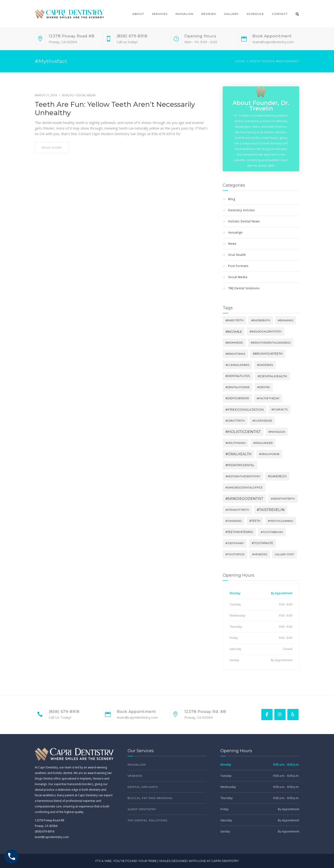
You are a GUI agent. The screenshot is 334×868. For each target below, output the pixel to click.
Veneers (135, 776)
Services (160, 14)
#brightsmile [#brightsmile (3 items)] (235, 354)
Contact (280, 14)
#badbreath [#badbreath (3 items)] (261, 320)
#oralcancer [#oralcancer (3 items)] (263, 443)
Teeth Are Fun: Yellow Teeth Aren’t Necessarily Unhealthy (115, 109)
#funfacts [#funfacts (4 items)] (279, 410)
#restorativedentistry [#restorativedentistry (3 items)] (243, 476)
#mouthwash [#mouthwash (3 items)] (236, 443)
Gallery (231, 14)
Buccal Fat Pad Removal (150, 798)
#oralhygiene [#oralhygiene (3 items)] (269, 454)
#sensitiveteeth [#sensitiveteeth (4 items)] (283, 499)
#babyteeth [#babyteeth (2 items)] (234, 320)
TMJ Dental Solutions (244, 288)
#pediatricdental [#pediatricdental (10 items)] (240, 465)
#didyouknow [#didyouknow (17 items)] (237, 398)
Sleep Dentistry (142, 809)
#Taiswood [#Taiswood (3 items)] (234, 521)
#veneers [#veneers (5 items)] (260, 554)
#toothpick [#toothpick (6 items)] (235, 554)
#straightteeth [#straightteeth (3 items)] (237, 510)
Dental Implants (143, 787)
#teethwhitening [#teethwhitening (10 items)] (239, 532)
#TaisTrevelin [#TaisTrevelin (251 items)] (271, 510)
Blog (70, 95)
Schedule (255, 14)
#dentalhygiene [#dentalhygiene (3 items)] (238, 387)
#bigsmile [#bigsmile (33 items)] (234, 332)
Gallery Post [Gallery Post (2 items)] (284, 554)
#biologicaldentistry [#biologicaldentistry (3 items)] (266, 332)
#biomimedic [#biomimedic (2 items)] (234, 343)
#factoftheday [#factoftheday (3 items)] (268, 398)
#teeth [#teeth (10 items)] (255, 521)
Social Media (86, 95)
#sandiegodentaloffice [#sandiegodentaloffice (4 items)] (244, 488)
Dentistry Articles (241, 210)
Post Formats (238, 266)
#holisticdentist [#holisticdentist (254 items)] (243, 432)
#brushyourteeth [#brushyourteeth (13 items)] (268, 354)
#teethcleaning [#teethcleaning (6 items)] (281, 521)
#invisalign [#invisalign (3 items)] (277, 432)
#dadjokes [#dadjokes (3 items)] (265, 365)
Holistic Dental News (244, 221)
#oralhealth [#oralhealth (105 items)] (238, 454)
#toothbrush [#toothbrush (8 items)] (272, 532)
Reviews (209, 14)
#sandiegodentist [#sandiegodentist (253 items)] (244, 499)
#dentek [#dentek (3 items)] (264, 387)
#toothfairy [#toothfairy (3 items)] (235, 543)
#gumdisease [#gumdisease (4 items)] (262, 421)
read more (52, 148)
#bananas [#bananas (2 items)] (286, 320)
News (232, 244)
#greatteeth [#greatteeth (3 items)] (235, 421)
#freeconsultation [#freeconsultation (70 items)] (245, 410)
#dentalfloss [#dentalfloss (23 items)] (238, 376)
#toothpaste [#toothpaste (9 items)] (262, 543)
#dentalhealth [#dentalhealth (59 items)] (272, 376)
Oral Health (237, 255)
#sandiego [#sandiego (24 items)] (277, 476)
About (138, 14)
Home (240, 61)
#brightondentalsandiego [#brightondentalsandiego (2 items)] (271, 343)
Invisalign (184, 14)
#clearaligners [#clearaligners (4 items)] (237, 365)
